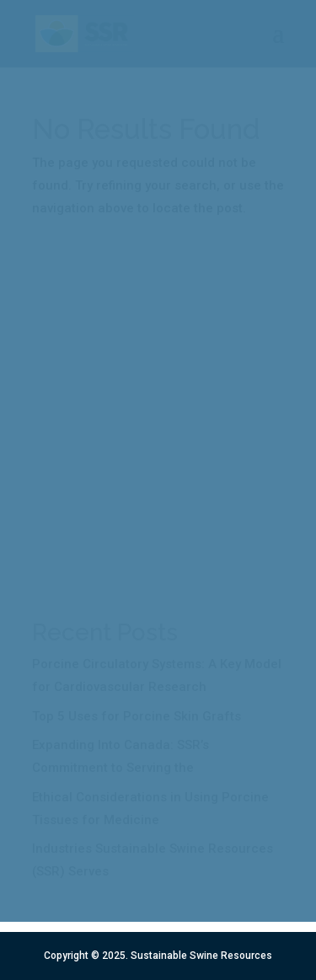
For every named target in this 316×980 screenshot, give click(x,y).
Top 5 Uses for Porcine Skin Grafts (137, 716)
